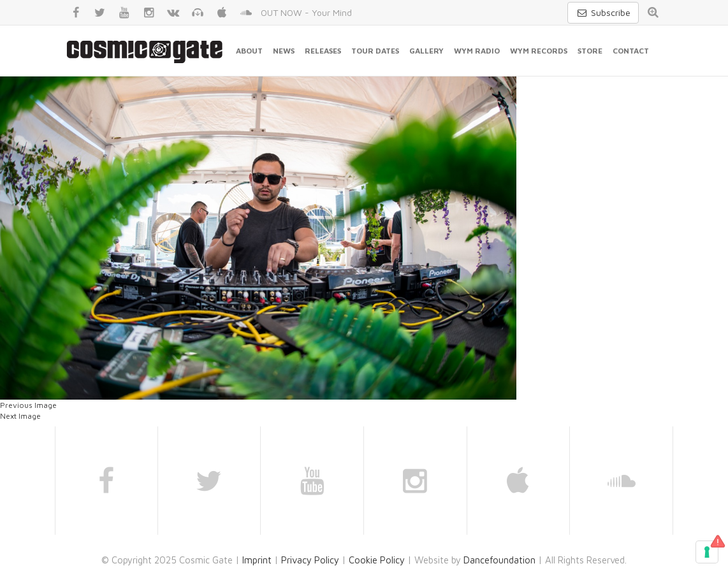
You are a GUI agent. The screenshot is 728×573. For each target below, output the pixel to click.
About (249, 51)
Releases (323, 51)
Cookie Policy (377, 560)
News (284, 51)
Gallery (426, 51)
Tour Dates (375, 51)
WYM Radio (477, 51)
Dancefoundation (499, 560)
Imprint (257, 560)
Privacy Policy (310, 560)
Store (590, 51)
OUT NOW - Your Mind (306, 12)
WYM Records (539, 51)
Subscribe (603, 12)
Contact (631, 51)
